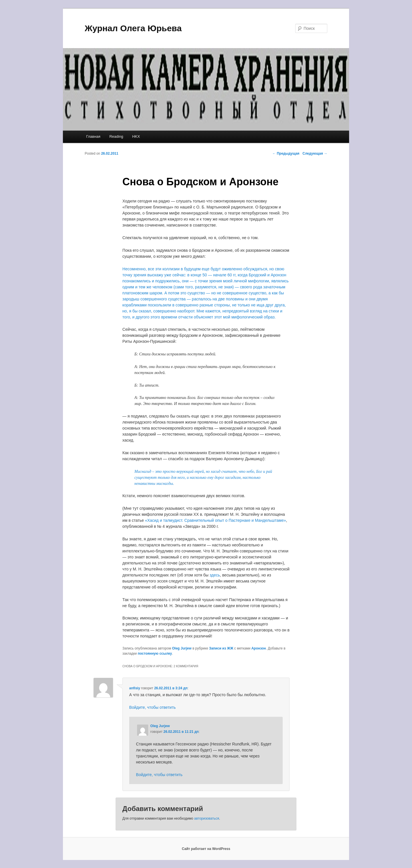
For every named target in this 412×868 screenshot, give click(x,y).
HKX (136, 136)
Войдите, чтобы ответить (153, 707)
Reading (116, 136)
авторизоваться (207, 818)
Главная (93, 136)
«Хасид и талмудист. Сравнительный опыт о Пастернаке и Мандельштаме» (216, 520)
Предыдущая (286, 153)
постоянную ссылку (155, 654)
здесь (215, 575)
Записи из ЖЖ (221, 648)
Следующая (315, 153)
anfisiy (135, 688)
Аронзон (259, 648)
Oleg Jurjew (182, 648)
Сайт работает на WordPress (206, 849)
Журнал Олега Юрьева (133, 28)
